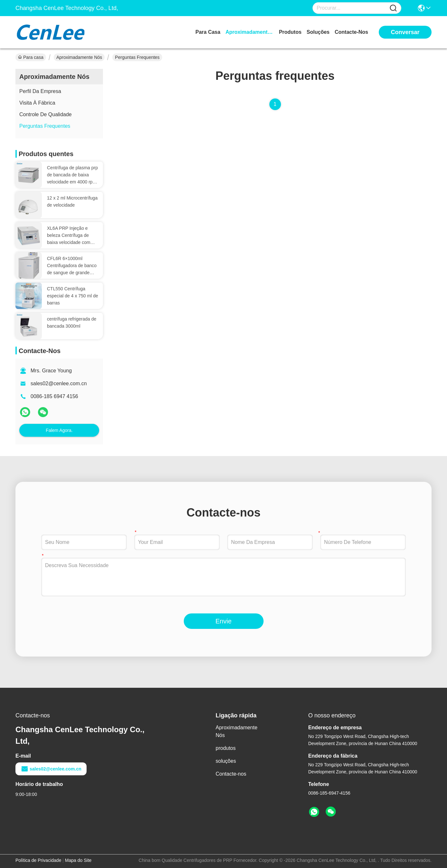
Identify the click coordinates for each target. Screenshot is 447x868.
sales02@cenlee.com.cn (59, 383)
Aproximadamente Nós (250, 32)
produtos (290, 32)
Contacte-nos (351, 32)
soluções (318, 32)
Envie (223, 621)
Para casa (208, 32)
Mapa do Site (78, 860)
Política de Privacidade (38, 860)
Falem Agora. (59, 430)
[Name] (393, 8)
